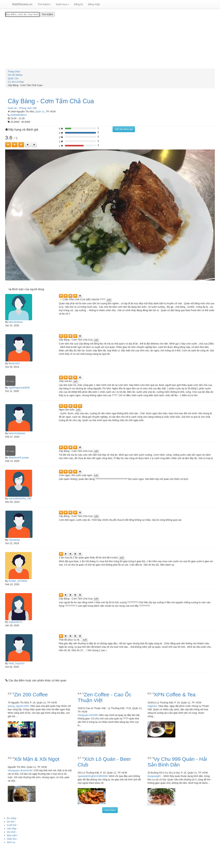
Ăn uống (11, 818)
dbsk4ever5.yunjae (19, 458)
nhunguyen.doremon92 (20, 770)
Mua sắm (12, 835)
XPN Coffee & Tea (175, 695)
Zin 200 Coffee (31, 695)
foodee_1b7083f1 (18, 581)
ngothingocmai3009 (19, 388)
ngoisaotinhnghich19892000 (93, 776)
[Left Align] (8, 145)
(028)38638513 (18, 115)
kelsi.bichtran (16, 322)
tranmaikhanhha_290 (20, 498)
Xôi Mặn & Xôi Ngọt (37, 759)
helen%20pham (17, 433)
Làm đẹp (12, 828)
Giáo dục (12, 839)
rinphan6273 (15, 622)
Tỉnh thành (44, 4)
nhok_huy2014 (16, 663)
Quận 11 (40, 112)
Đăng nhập (94, 4)
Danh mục (62, 4)
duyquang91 (154, 776)
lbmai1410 (14, 363)
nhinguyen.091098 (88, 715)
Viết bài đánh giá (124, 129)
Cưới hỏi (12, 825)
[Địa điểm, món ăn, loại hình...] (22, 14)
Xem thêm (110, 810)
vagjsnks (152, 706)
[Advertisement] (110, 43)
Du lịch (11, 822)
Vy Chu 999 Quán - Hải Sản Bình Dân (177, 762)
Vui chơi (11, 832)
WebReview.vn (22, 4)
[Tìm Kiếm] (47, 14)
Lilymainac (14, 540)
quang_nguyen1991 (18, 706)
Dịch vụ (11, 842)
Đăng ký (78, 4)
